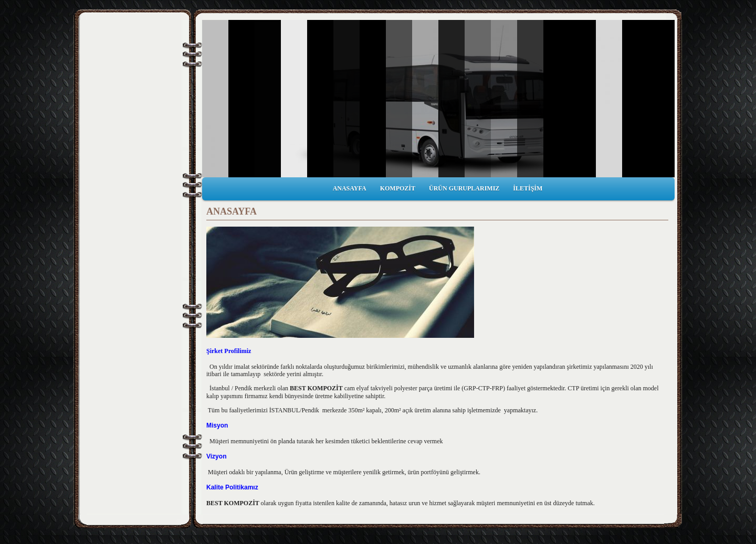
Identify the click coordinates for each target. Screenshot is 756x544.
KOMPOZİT (398, 188)
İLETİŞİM (528, 188)
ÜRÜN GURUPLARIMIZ (464, 188)
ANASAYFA (350, 188)
